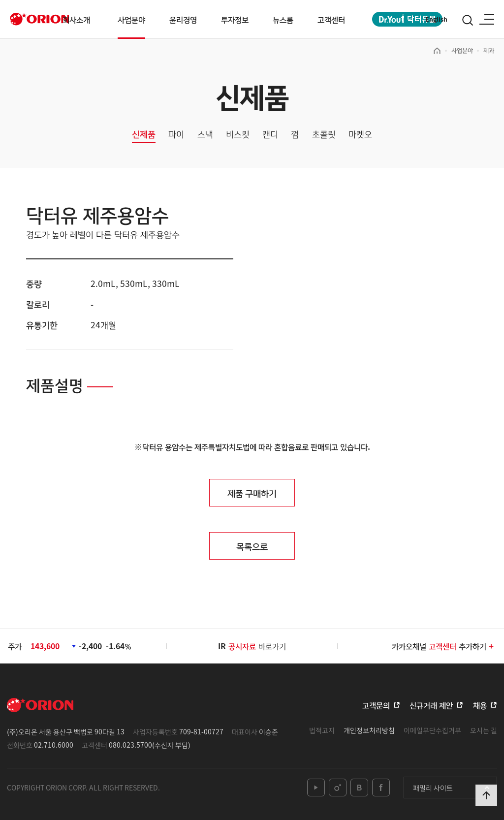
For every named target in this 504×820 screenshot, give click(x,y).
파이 (176, 134)
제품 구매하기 (252, 493)
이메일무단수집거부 (432, 730)
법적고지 (322, 730)
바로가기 (257, 646)
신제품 (144, 134)
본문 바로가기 (0, 0)
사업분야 (131, 19)
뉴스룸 (283, 19)
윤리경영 (183, 19)
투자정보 (235, 19)
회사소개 (76, 19)
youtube (316, 788)
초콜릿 (324, 134)
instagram (338, 788)
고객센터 (331, 19)
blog (359, 788)
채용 (480, 705)
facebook (381, 788)
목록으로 (252, 546)
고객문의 (376, 705)
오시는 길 (484, 730)
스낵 (205, 134)
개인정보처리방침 (369, 730)
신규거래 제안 (431, 705)
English (436, 19)
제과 (489, 50)
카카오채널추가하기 (443, 646)
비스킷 (238, 134)
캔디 (270, 134)
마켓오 (360, 134)
